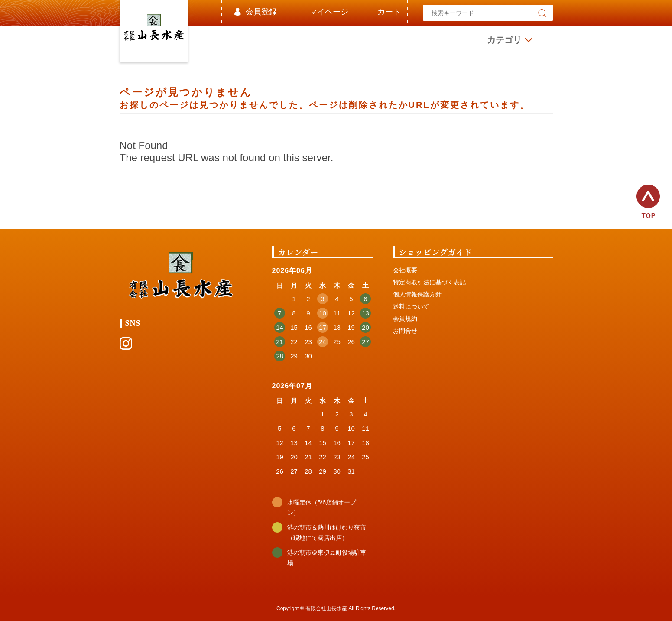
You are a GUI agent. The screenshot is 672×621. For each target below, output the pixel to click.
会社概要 (405, 270)
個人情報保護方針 (417, 294)
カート (389, 12)
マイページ (329, 12)
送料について (411, 306)
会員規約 (405, 319)
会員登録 (261, 12)
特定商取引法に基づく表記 (429, 282)
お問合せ (405, 331)
